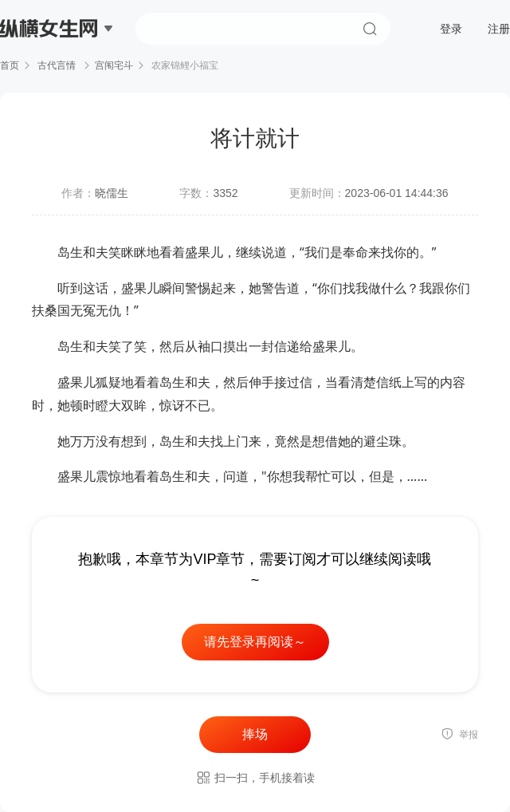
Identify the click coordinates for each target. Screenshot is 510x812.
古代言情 (57, 65)
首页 (10, 65)
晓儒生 (112, 193)
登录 (451, 29)
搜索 (370, 29)
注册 (499, 29)
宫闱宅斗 (114, 65)
